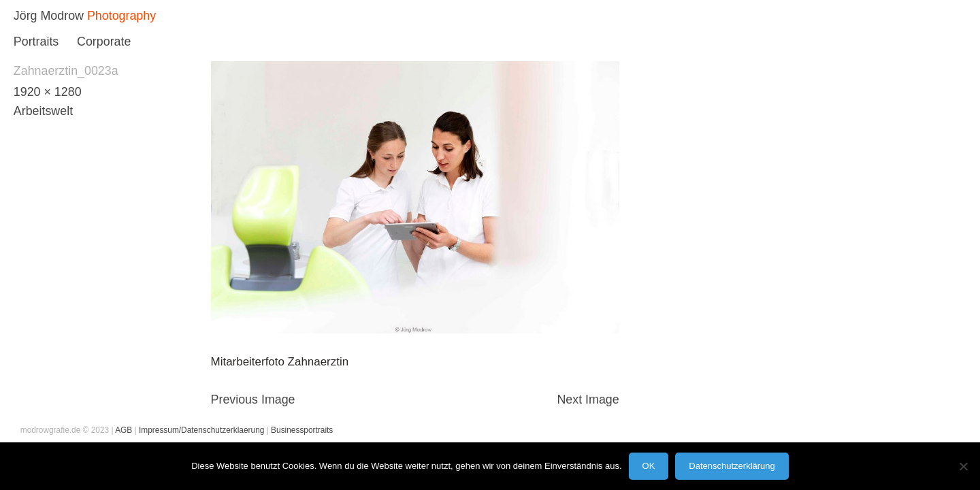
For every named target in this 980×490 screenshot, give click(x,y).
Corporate (104, 42)
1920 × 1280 (48, 92)
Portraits (36, 42)
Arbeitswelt (43, 111)
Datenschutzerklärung (732, 466)
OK (649, 466)
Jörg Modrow (49, 16)
